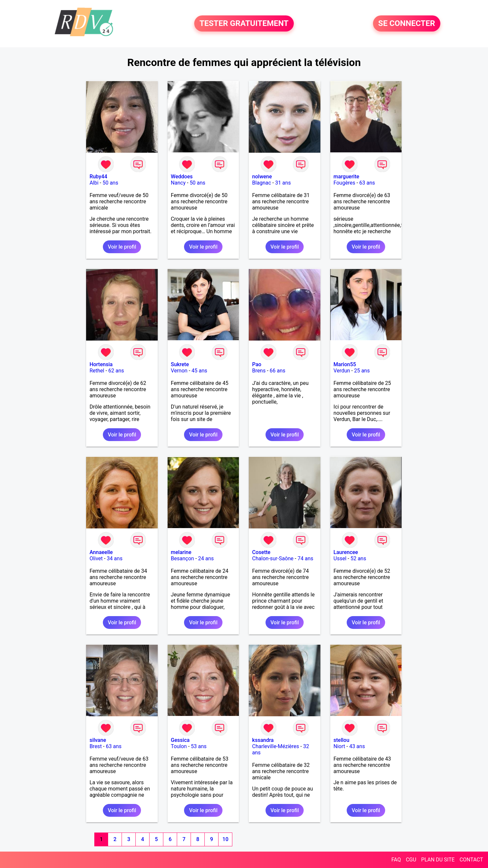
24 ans (206, 558)
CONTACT (471, 860)
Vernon (179, 371)
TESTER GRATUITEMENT (244, 24)
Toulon (179, 746)
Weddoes (182, 177)
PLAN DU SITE (438, 860)
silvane (98, 740)
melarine (181, 552)
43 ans (357, 746)
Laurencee (346, 552)
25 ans (362, 371)
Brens (259, 371)
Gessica (180, 740)
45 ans (199, 371)
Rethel (97, 371)
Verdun (342, 371)
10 (225, 839)
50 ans (110, 183)
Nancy (178, 183)
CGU (411, 860)
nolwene (262, 177)
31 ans (283, 183)
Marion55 (345, 364)
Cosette (261, 552)
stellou (341, 740)
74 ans (305, 558)
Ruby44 (98, 177)
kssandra (263, 740)
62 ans (116, 371)
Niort (339, 746)
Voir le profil (122, 247)
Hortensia (101, 364)
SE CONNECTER (407, 24)
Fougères (344, 183)
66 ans (278, 371)
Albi (94, 183)
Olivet (96, 558)
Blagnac (261, 183)
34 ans (115, 558)
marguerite (346, 177)
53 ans (199, 746)
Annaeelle (101, 552)
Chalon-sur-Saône (273, 558)
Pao (257, 364)
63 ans (367, 183)
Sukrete (180, 364)
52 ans (358, 558)
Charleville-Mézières (276, 746)
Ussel (340, 558)
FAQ (396, 860)
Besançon (183, 558)
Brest (95, 746)
